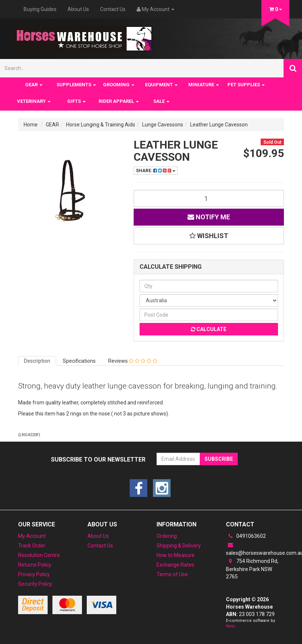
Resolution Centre (39, 555)
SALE (161, 101)
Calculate (209, 329)
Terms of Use (172, 574)
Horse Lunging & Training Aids (101, 125)
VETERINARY (34, 101)
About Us (78, 9)
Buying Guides (40, 9)
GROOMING (119, 85)
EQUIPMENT (161, 85)
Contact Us (113, 9)
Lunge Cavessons (163, 125)
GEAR (34, 85)
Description (37, 361)
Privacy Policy (34, 574)
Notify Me (209, 217)
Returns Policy (35, 565)
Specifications (79, 361)
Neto (231, 626)
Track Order (32, 546)
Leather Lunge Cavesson (219, 125)
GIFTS (76, 101)
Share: (156, 171)
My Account (32, 536)
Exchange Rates (175, 565)
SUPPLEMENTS (76, 85)
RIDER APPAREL (119, 101)
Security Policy (35, 584)
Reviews (133, 361)
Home (31, 125)
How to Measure (176, 555)
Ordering (167, 536)
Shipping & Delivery (179, 546)
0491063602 (246, 536)
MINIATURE (204, 85)
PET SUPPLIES (246, 85)
